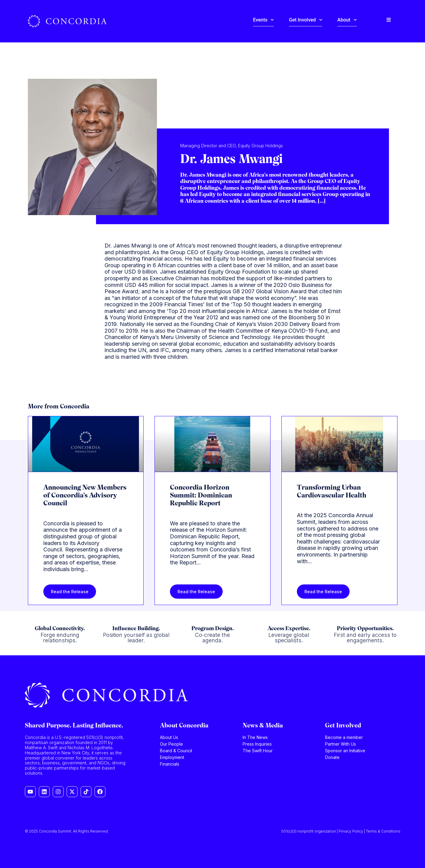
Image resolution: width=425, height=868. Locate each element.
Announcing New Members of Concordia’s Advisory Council (85, 496)
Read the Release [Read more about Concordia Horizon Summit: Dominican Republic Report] (196, 592)
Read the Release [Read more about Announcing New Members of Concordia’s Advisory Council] (70, 592)
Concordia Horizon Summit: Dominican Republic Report (201, 496)
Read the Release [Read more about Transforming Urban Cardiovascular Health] (323, 592)
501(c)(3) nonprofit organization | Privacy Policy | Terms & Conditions (341, 831)
